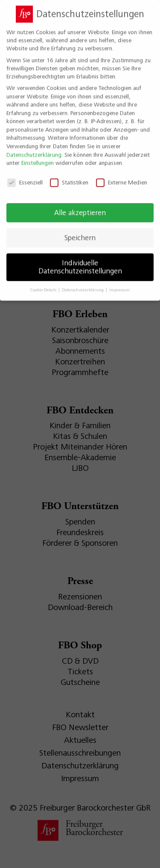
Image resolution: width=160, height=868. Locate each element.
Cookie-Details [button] (44, 283)
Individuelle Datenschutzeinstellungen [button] (80, 260)
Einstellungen (38, 156)
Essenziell (25, 176)
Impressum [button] (119, 283)
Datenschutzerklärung (34, 148)
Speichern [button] (80, 231)
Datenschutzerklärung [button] (83, 283)
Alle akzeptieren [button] (80, 206)
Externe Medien (122, 176)
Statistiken (69, 176)
